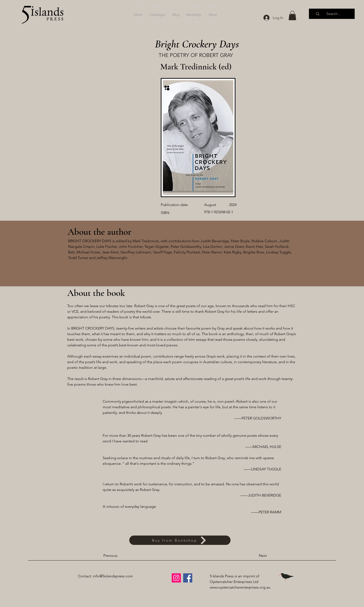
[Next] (255, 556)
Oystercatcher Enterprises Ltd (234, 582)
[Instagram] (176, 578)
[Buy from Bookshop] (180, 540)
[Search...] (333, 14)
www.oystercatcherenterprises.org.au (240, 587)
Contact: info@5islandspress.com (105, 576)
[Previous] (119, 556)
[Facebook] (188, 578)
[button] (292, 16)
